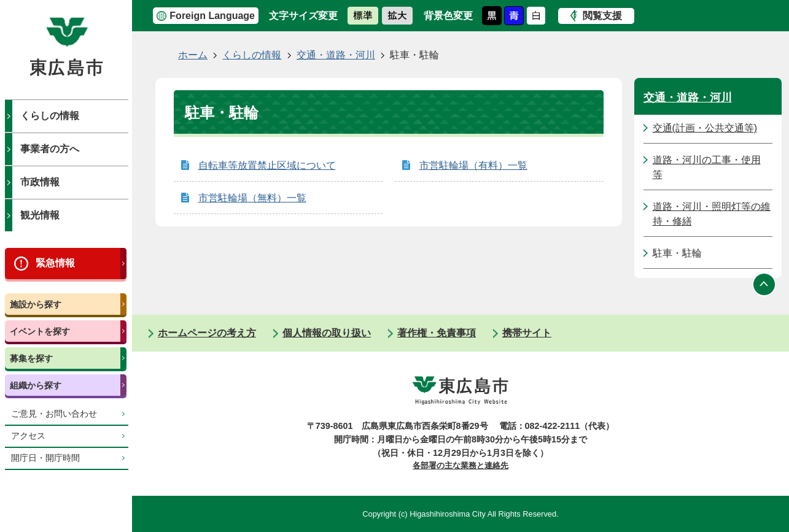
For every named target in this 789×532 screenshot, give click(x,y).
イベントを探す (40, 331)
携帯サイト (527, 333)
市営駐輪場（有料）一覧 (473, 165)
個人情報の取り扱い (327, 333)
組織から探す (36, 385)
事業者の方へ (50, 149)
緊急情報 (55, 263)
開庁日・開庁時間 (45, 458)
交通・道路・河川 (336, 55)
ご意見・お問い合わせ (54, 414)
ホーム (193, 55)
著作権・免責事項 (437, 333)
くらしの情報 (50, 116)
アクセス (28, 436)
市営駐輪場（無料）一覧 (252, 198)
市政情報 (40, 182)
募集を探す (31, 358)
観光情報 (40, 215)
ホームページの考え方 (207, 333)
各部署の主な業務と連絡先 (461, 465)
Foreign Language (212, 16)
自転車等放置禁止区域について (267, 165)
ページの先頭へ (764, 284)
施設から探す (36, 304)
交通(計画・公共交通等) (705, 128)
